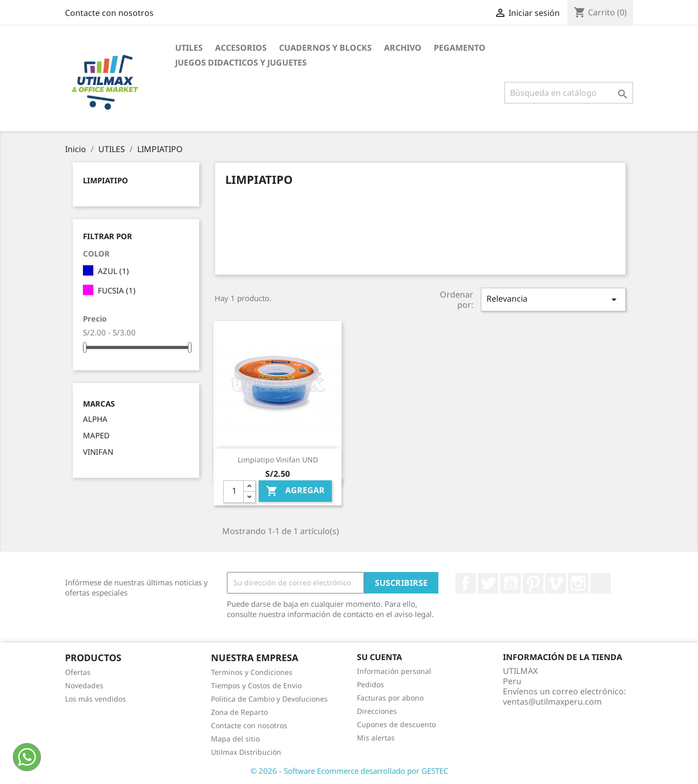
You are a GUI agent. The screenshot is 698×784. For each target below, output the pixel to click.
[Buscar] (569, 93)
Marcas (99, 404)
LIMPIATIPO (105, 180)
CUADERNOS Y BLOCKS (325, 48)
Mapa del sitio (235, 739)
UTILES (189, 48)
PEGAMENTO (460, 48)
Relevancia (553, 299)
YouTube (511, 583)
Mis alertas (376, 738)
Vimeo (556, 583)
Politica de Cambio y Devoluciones (269, 699)
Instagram (578, 583)
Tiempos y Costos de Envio (256, 685)
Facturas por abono (390, 698)
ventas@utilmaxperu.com (552, 702)
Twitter (488, 583)
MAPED (96, 435)
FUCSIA (117, 290)
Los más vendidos (96, 699)
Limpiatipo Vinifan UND (278, 460)
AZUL (113, 271)
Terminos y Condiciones (252, 672)
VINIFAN (98, 452)
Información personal (394, 671)
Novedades (84, 685)
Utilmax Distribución (246, 752)
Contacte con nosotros (109, 13)
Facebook (466, 583)
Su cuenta (379, 657)
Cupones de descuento (396, 724)
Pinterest (533, 583)
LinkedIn (601, 583)
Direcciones (377, 711)
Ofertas (78, 672)
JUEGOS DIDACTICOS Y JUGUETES (241, 62)
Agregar (295, 491)
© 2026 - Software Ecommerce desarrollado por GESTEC (349, 771)
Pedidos (371, 684)
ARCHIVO (403, 48)
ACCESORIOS (241, 48)
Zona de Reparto (239, 712)
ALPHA (95, 419)
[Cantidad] (234, 492)
